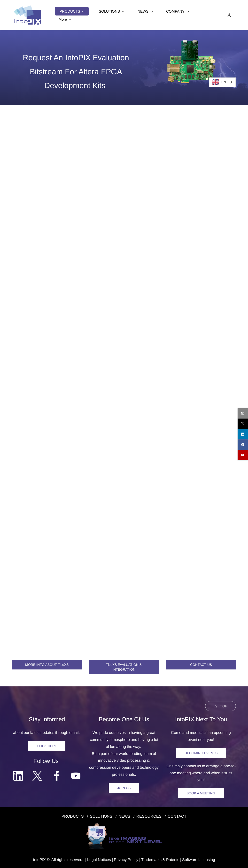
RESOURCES (149, 816)
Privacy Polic (125, 859)
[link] (191, 42)
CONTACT (177, 816)
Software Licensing (199, 859)
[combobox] (222, 82)
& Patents (170, 859)
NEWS (124, 816)
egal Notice (99, 859)
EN (219, 82)
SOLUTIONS (101, 816)
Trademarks (151, 859)
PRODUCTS (73, 816)
